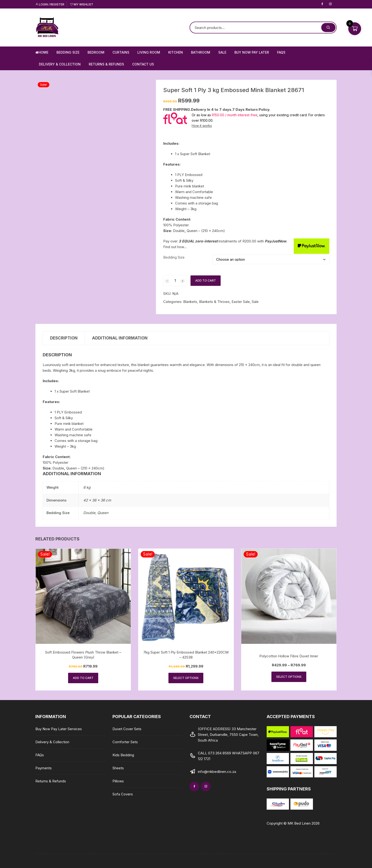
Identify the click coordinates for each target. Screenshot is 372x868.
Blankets (190, 302)
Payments (44, 768)
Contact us (143, 64)
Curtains (121, 52)
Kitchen (176, 52)
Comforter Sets (125, 742)
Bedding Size (68, 52)
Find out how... (175, 247)
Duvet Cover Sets (127, 729)
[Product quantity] (175, 281)
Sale (222, 52)
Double (89, 513)
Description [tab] (64, 338)
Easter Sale (241, 302)
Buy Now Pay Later (252, 52)
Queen (103, 513)
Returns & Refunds (106, 64)
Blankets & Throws (214, 302)
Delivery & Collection (60, 64)
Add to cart (206, 281)
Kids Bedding (123, 755)
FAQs (281, 52)
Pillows (118, 781)
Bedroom (96, 52)
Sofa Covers (123, 794)
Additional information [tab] (120, 338)
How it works (202, 126)
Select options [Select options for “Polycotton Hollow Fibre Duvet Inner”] (289, 677)
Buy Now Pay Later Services (59, 729)
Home (42, 52)
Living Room (149, 52)
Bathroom (201, 52)
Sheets (118, 768)
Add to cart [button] (83, 678)
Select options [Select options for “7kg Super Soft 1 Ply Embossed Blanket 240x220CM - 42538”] (186, 678)
